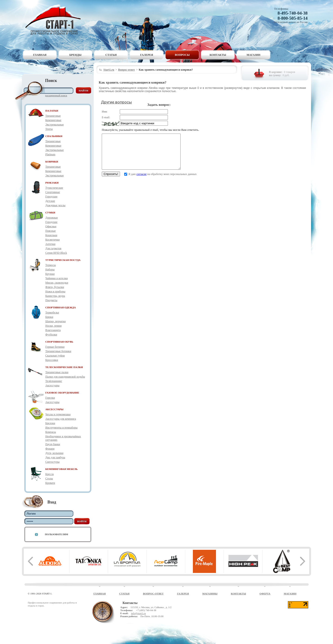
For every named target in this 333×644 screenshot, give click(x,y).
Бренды (76, 55)
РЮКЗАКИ (52, 183)
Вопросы (182, 55)
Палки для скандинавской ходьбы (65, 377)
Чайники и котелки (57, 278)
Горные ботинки (55, 347)
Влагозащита (53, 330)
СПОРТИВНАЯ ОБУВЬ (59, 342)
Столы (49, 478)
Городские (51, 197)
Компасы (51, 432)
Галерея (147, 55)
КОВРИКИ (52, 162)
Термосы (51, 265)
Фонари (50, 449)
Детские (50, 201)
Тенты (49, 129)
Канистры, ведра (55, 296)
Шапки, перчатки (55, 321)
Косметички (52, 240)
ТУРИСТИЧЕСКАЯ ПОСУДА (63, 260)
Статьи (111, 55)
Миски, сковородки (57, 283)
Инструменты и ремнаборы (61, 428)
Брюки (49, 317)
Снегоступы (52, 462)
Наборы (50, 269)
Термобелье (52, 313)
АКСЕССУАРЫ (54, 409)
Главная (40, 55)
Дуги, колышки (54, 453)
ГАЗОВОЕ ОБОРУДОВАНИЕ (62, 393)
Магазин (253, 55)
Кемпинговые (53, 120)
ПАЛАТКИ (52, 111)
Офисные (51, 226)
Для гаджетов (53, 248)
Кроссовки (52, 360)
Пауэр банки (53, 444)
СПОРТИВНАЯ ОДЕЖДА (61, 307)
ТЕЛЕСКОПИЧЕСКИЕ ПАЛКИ (64, 367)
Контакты (218, 55)
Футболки (51, 335)
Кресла (49, 474)
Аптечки (50, 244)
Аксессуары (52, 385)
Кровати (50, 483)
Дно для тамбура (55, 457)
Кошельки (51, 235)
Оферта (265, 594)
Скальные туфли (55, 356)
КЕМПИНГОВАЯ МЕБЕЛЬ (62, 469)
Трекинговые (53, 116)
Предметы (51, 300)
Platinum (50, 154)
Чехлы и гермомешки (58, 414)
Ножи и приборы (55, 291)
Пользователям (57, 534)
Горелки (50, 398)
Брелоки (50, 423)
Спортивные (53, 192)
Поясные (51, 231)
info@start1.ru (138, 613)
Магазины (210, 594)
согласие (142, 181)
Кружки (50, 274)
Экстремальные (55, 125)
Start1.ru (109, 70)
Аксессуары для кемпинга (61, 419)
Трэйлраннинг (54, 381)
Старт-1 (55, 20)
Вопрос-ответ (126, 70)
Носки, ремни (53, 326)
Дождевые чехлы (55, 205)
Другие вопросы (116, 102)
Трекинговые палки (57, 372)
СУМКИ (50, 213)
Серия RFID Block (56, 253)
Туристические (54, 188)
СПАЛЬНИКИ (54, 136)
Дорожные (52, 218)
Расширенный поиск (56, 95)
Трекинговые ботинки (58, 351)
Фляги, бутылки (55, 287)
